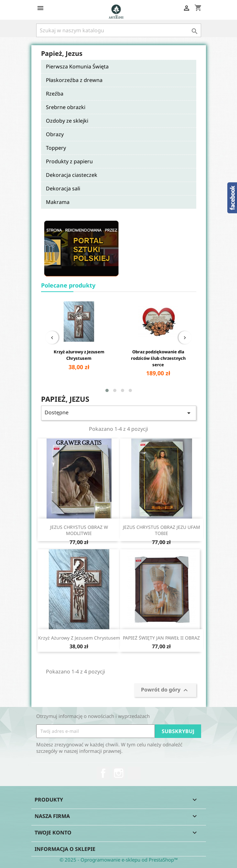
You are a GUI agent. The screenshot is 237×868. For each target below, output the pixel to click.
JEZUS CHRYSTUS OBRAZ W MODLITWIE (79, 530)
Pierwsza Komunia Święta (77, 66)
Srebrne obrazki (66, 107)
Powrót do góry (165, 690)
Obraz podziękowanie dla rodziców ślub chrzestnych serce (158, 358)
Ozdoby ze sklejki (67, 121)
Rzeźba (55, 94)
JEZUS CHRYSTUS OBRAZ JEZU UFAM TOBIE (162, 530)
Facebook (103, 773)
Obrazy (55, 134)
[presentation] (52, 338)
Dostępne (119, 413)
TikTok (134, 773)
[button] (107, 390)
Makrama (58, 202)
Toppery (56, 148)
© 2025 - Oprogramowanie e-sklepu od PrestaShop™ (119, 860)
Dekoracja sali (63, 188)
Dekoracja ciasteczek (72, 175)
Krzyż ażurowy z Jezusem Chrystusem (79, 355)
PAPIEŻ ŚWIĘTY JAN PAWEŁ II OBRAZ (161, 638)
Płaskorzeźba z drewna (74, 80)
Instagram (119, 773)
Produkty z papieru (69, 161)
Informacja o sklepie (65, 849)
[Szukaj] (119, 30)
